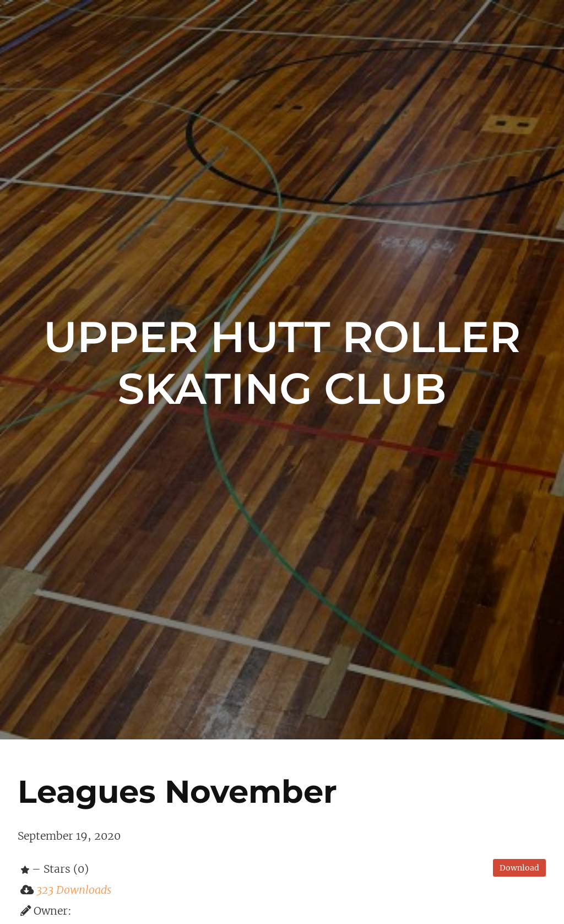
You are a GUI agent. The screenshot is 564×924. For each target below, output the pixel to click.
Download (519, 868)
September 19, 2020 (69, 836)
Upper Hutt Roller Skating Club (282, 363)
